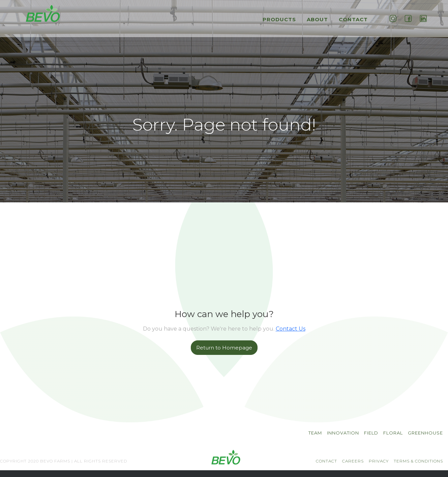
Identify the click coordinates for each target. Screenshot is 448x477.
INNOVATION (343, 433)
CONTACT (326, 461)
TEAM (315, 433)
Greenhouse (425, 433)
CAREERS (353, 461)
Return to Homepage (224, 348)
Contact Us (291, 329)
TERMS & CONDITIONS (418, 461)
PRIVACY (379, 461)
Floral (393, 433)
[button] (281, 23)
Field (371, 433)
